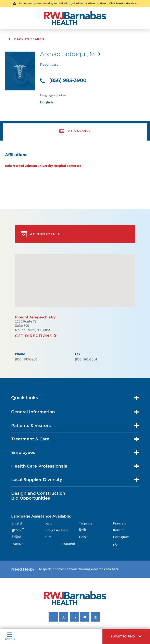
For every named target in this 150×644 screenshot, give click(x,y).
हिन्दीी (83, 502)
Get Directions (32, 319)
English (16, 495)
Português (121, 509)
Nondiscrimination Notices (52, 600)
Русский (16, 515)
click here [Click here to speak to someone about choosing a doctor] (104, 539)
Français (120, 495)
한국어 (15, 509)
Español (68, 515)
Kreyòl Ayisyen (56, 502)
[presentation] (75, 127)
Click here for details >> (123, 3)
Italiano (119, 502)
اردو (116, 515)
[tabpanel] (75, 154)
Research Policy (126, 600)
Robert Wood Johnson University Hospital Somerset (41, 160)
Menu (9, 637)
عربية (49, 495)
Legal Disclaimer (101, 600)
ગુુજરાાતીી (17, 502)
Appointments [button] (40, 223)
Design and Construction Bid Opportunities (36, 469)
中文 (48, 509)
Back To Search (26, 39)
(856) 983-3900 (61, 79)
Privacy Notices (21, 600)
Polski (84, 509)
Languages (80, 600)
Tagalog (85, 495)
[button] (129, 637)
